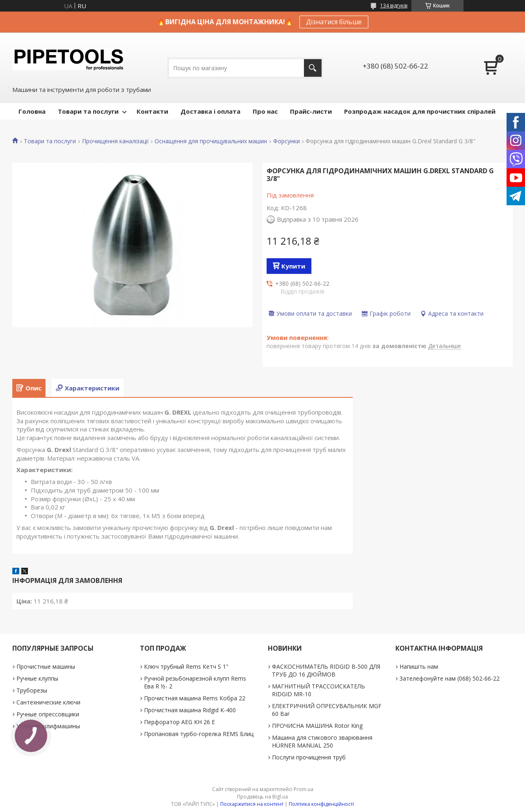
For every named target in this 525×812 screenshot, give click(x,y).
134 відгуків (394, 6)
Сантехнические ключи (48, 702)
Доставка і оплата (210, 111)
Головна (32, 111)
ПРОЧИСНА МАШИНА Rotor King (317, 726)
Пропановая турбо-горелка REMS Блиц (199, 734)
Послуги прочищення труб (309, 757)
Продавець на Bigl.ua (262, 797)
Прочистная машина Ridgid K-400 (190, 710)
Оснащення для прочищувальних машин (211, 141)
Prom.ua (304, 789)
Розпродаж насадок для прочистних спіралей (420, 111)
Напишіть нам (419, 666)
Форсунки (286, 141)
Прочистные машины (46, 666)
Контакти (152, 111)
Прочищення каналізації (115, 141)
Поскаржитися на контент (252, 804)
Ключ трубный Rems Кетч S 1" (186, 666)
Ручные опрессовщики (48, 714)
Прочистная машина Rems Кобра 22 (195, 698)
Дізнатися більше (334, 22)
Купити (293, 266)
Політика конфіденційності (321, 804)
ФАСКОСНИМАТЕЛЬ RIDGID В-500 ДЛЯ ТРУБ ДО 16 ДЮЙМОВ (326, 670)
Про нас (265, 111)
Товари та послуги (88, 111)
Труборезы (32, 690)
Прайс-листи (311, 111)
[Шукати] (313, 68)
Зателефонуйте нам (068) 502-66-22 (450, 678)
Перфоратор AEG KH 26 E (179, 722)
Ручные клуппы (37, 678)
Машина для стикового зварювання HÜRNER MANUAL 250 (322, 741)
